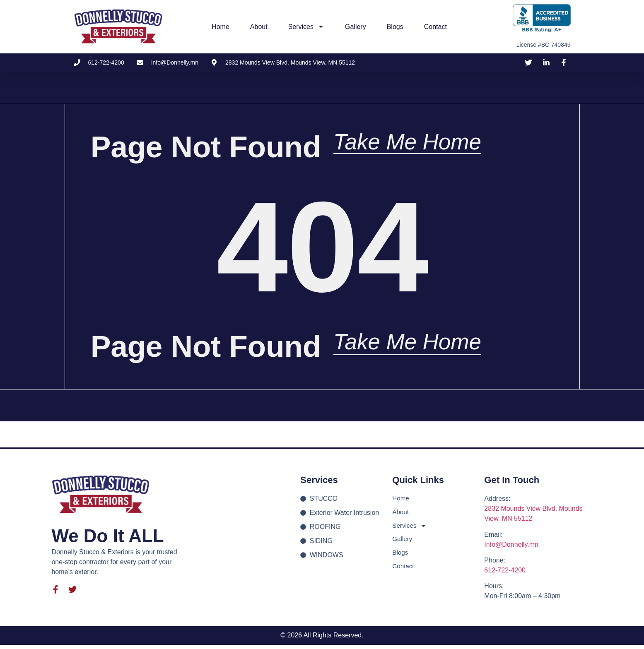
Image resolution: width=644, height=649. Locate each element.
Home (221, 27)
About (259, 27)
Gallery (356, 27)
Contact (435, 27)
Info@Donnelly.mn (511, 549)
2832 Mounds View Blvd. (521, 513)
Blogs (395, 27)
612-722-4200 (505, 574)
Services (306, 26)
